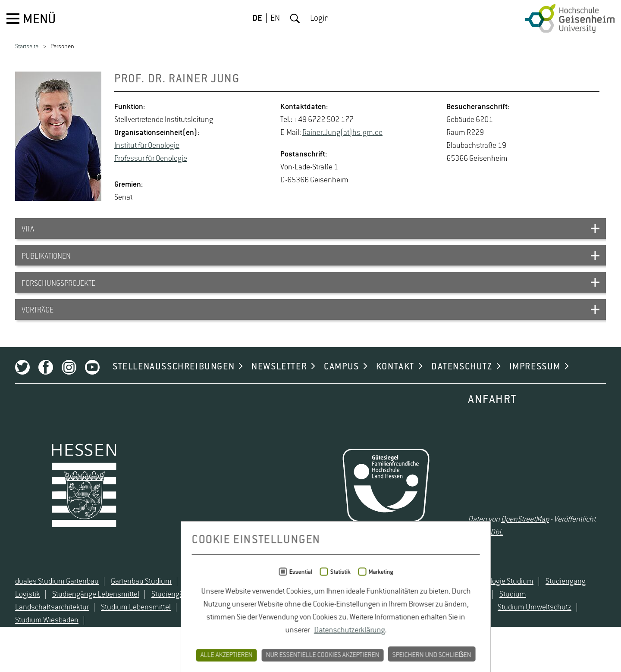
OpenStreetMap (525, 533)
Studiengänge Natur (183, 614)
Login (320, 19)
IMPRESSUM (535, 381)
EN (275, 19)
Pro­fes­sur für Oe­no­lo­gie (151, 159)
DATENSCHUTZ (462, 381)
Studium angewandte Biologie (376, 614)
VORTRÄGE (38, 319)
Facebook (46, 381)
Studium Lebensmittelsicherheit (234, 627)
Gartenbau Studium (141, 601)
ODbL (494, 546)
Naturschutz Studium (428, 601)
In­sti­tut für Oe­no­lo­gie (147, 146)
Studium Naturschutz (452, 627)
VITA (28, 231)
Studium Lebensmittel (136, 627)
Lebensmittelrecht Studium (227, 601)
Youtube (92, 381)
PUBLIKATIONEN (46, 260)
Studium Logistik (323, 627)
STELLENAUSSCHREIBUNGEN (174, 381)
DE (257, 19)
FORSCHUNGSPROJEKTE (58, 289)
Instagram (69, 381)
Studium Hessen (461, 614)
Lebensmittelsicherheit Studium (332, 601)
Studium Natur (384, 627)
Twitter (22, 381)
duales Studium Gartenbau (57, 601)
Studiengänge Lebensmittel (96, 614)
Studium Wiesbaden (47, 640)
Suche (295, 19)
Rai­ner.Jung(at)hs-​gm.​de (342, 133)
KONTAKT (395, 381)
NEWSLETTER (279, 381)
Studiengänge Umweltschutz (271, 614)
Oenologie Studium (504, 601)
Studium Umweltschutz (535, 627)
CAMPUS (342, 381)
